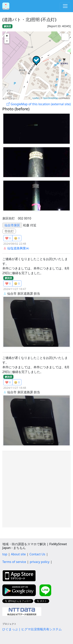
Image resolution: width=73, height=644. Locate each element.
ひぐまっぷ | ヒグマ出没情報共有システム (32, 629)
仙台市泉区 (12, 225)
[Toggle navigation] (65, 6)
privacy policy (40, 562)
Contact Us (37, 554)
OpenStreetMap (50, 98)
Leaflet (36, 98)
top (5, 554)
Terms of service (14, 562)
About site (18, 554)
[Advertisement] (36, 489)
